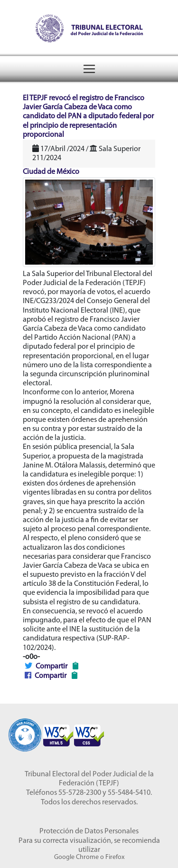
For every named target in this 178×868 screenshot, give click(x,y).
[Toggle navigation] (89, 69)
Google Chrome (76, 857)
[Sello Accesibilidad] (25, 731)
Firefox (115, 857)
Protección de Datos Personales (89, 831)
